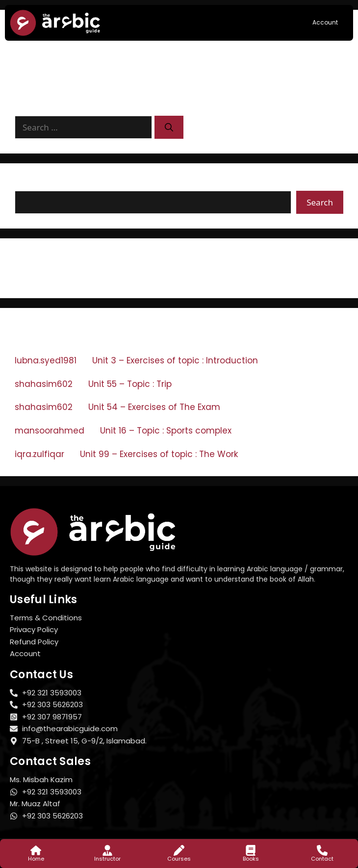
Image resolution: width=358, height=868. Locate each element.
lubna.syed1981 (46, 360)
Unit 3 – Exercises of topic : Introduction (175, 360)
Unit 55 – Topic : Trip (130, 384)
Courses (179, 859)
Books (251, 859)
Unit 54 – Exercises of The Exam (154, 407)
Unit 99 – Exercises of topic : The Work (159, 454)
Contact (322, 859)
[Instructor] (107, 850)
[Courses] (179, 850)
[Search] (169, 128)
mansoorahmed (50, 431)
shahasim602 (44, 384)
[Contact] (322, 850)
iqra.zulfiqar (39, 454)
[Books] (251, 850)
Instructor (107, 859)
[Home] (36, 850)
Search (30, 184)
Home (36, 859)
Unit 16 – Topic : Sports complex (166, 431)
